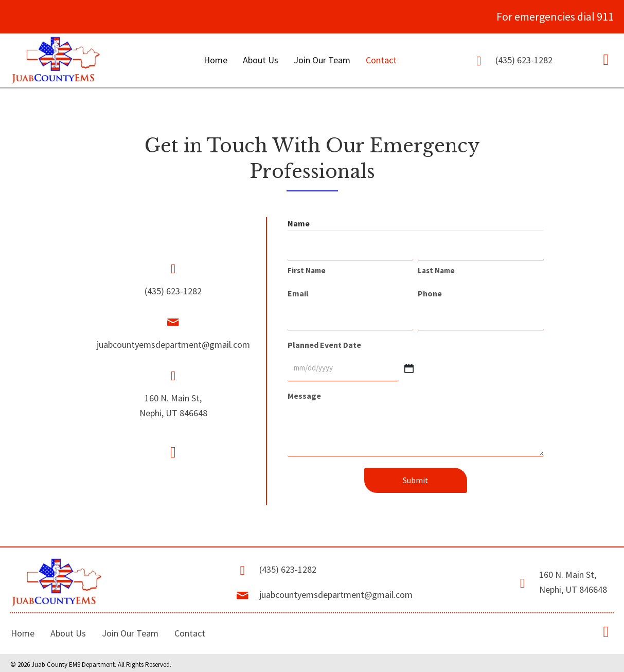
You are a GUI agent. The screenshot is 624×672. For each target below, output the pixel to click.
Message (304, 392)
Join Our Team (130, 629)
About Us (68, 629)
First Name (307, 270)
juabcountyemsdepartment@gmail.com (173, 343)
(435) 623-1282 (524, 60)
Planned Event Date (324, 342)
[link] (216, 61)
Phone (430, 293)
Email (298, 293)
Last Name (436, 270)
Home (23, 629)
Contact (190, 629)
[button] (606, 60)
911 (605, 16)
